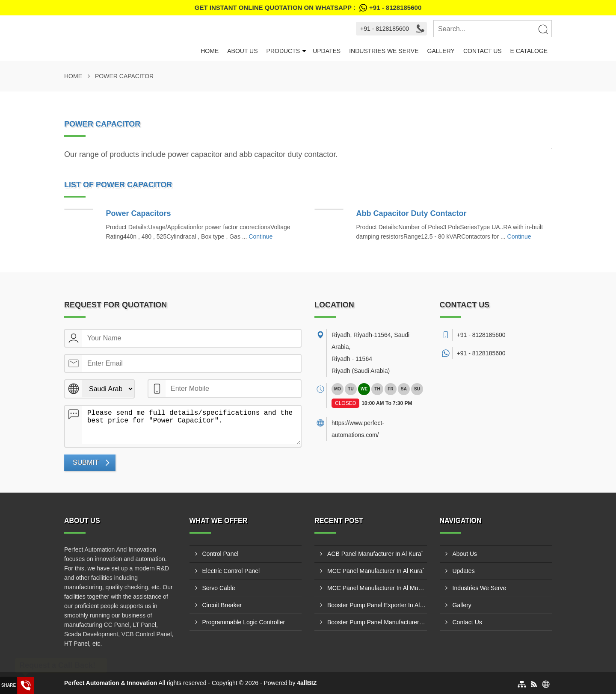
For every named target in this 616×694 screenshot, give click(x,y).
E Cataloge (529, 51)
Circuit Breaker (222, 605)
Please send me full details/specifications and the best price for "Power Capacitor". (191, 425)
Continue (261, 236)
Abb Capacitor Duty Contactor (412, 213)
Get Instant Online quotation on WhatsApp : (308, 8)
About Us (242, 51)
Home (210, 51)
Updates (327, 51)
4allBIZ (307, 683)
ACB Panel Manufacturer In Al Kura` (375, 554)
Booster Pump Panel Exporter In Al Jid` (377, 605)
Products (283, 51)
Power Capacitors (139, 213)
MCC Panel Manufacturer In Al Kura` (376, 571)
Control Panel (221, 554)
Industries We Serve (384, 51)
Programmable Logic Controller (244, 622)
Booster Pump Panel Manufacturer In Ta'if (377, 622)
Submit (86, 462)
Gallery (441, 51)
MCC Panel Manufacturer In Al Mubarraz (377, 588)
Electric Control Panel (231, 571)
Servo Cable (219, 588)
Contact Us (483, 51)
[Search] (543, 29)
